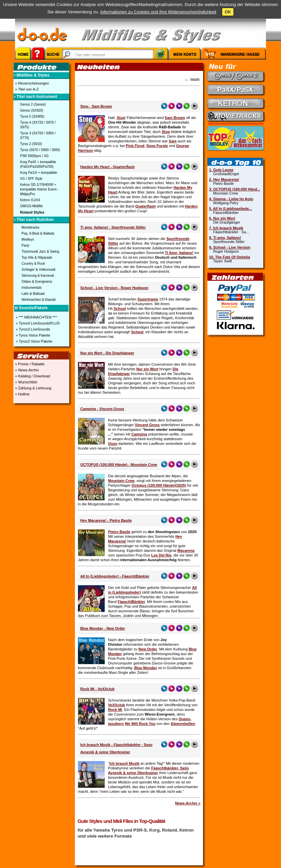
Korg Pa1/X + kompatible (39, 173)
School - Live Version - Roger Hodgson (114, 288)
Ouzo (113, 444)
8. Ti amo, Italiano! (225, 238)
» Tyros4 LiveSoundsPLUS (37, 323)
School (120, 308)
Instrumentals (31, 288)
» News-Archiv (26, 370)
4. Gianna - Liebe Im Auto (231, 199)
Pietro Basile (119, 532)
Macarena (186, 550)
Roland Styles (32, 212)
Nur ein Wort (147, 369)
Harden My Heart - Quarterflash (108, 167)
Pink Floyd (135, 146)
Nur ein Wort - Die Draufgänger (107, 353)
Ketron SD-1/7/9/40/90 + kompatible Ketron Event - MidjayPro (39, 189)
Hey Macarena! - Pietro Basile (106, 520)
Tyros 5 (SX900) (32, 116)
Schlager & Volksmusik (38, 270)
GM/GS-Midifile (31, 206)
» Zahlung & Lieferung (33, 388)
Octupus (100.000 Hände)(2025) (159, 485)
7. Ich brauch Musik (226, 228)
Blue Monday (146, 668)
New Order (148, 649)
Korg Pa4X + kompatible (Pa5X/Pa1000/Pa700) (38, 164)
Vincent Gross (147, 425)
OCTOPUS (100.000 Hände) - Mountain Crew (119, 465)
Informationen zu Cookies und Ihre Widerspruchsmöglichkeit (158, 12)
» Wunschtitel (26, 382)
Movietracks (30, 227)
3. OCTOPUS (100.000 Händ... (235, 189)
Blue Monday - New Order (103, 628)
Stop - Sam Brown (96, 106)
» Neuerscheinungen (32, 83)
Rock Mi (115, 710)
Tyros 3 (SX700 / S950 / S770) (38, 136)
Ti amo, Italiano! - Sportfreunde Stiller (113, 227)
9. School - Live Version (230, 247)
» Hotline (22, 394)
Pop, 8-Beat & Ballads (38, 233)
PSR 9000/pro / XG (34, 156)
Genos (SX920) (32, 110)
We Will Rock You (140, 724)
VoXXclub (117, 705)
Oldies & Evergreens (37, 282)
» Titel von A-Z (26, 89)
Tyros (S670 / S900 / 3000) (40, 150)
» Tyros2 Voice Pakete (33, 341)
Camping (139, 434)
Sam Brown (175, 118)
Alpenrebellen (183, 724)
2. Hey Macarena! (224, 179)
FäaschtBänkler (131, 602)
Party (25, 245)
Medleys (28, 239)
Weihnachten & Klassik (38, 300)
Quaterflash (145, 206)
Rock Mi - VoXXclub (97, 689)
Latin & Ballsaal (33, 294)
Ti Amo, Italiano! (179, 253)
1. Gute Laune (221, 170)
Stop (121, 118)
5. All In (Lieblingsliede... (230, 209)
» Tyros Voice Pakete (32, 335)
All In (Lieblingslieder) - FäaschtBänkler (115, 576)
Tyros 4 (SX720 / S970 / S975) (38, 125)
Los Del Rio (161, 555)
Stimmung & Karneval (38, 276)
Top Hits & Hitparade (37, 258)
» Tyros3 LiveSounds (32, 329)
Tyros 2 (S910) (31, 144)
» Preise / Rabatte (29, 364)
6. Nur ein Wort (222, 218)
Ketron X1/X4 (30, 200)
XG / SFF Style (31, 179)
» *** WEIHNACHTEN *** (36, 317)
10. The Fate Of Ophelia (229, 257)
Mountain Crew (121, 481)
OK (228, 12)
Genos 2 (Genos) (33, 104)
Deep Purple (157, 146)
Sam (173, 141)
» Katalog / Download (32, 376)
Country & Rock (33, 264)
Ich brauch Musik (124, 763)
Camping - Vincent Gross (102, 409)
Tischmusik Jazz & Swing (40, 252)
